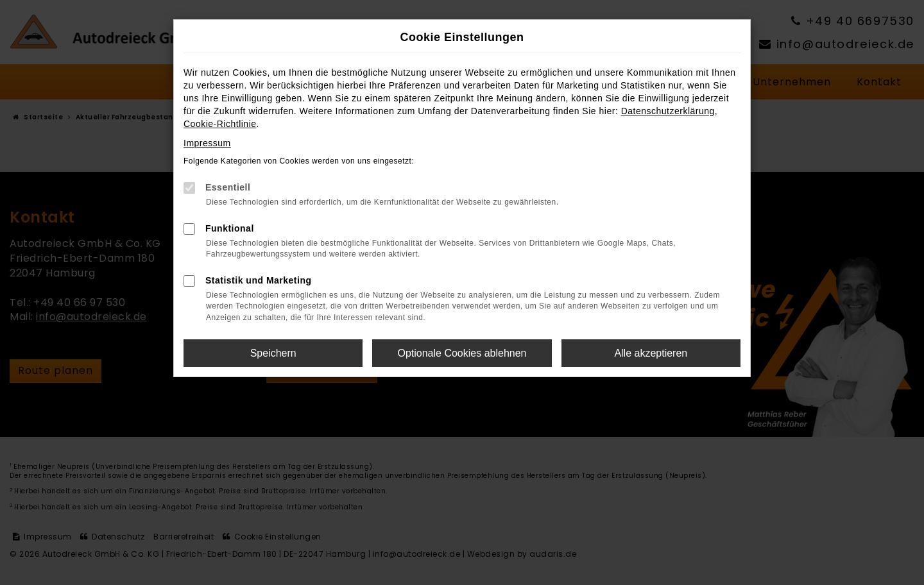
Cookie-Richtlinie (220, 124)
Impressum (207, 143)
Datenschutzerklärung (668, 111)
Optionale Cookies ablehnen (462, 353)
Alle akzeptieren (651, 353)
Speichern (273, 353)
